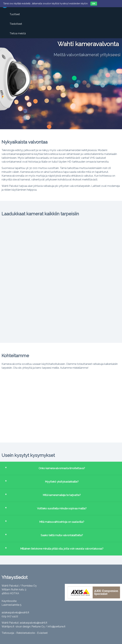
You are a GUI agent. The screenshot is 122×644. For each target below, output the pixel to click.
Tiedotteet (16, 24)
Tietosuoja (8, 633)
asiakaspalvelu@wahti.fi (15, 612)
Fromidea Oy (29, 586)
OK (94, 4)
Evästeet (42, 633)
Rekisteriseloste (26, 633)
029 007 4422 (10, 616)
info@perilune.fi (56, 627)
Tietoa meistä (18, 33)
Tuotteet (15, 14)
